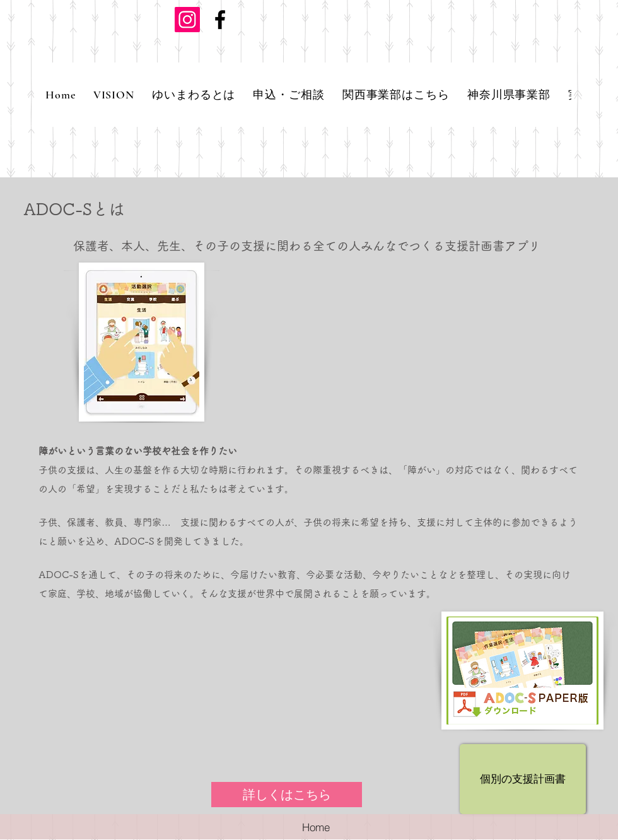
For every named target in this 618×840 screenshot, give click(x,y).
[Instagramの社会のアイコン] (187, 20)
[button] (194, 95)
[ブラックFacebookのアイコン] (220, 20)
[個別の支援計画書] (523, 779)
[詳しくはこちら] (287, 795)
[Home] (316, 827)
